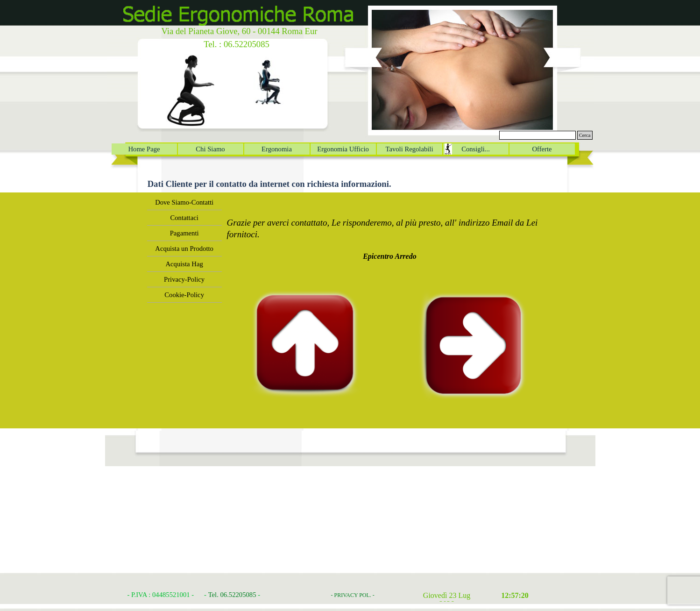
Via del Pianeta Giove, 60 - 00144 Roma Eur (239, 31)
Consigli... (476, 149)
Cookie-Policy (184, 295)
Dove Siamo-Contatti (184, 202)
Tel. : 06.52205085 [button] (237, 44)
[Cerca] (537, 135)
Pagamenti (184, 233)
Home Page (144, 149)
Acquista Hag (184, 264)
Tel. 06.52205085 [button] (232, 595)
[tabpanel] (390, 228)
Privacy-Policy (184, 279)
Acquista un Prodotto (184, 249)
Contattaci (184, 218)
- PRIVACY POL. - (353, 595)
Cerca (585, 135)
